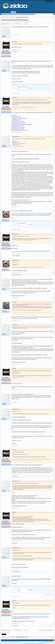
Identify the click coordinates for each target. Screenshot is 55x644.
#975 (52, 474)
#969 (52, 298)
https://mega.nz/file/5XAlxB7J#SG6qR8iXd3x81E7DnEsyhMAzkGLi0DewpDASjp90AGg (31, 251)
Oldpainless (5, 220)
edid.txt (19, 589)
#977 (52, 541)
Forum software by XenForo (11, 642)
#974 (52, 446)
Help (46, 640)
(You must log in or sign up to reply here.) (46, 630)
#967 (52, 253)
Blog (9, 12)
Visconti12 (4, 311)
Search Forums (5, 14)
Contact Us (43, 640)
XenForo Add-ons (25, 643)
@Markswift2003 (25, 61)
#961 (52, 35)
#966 (52, 230)
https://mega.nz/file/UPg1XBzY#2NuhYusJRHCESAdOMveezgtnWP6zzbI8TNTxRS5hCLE (31, 614)
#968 (52, 273)
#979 (52, 596)
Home (5, 12)
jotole (3, 288)
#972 (52, 390)
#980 (52, 623)
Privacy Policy (51, 642)
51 (21, 24)
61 (24, 24)
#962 (52, 49)
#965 (52, 207)
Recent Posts (11, 14)
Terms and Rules (45, 642)
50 (19, 24)
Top (51, 640)
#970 (52, 320)
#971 (52, 364)
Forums (13, 12)
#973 (52, 402)
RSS (53, 640)
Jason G (4, 36)
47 (14, 24)
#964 (52, 132)
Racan (4, 585)
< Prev (8, 24)
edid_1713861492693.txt (22, 223)
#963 (52, 93)
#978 (52, 569)
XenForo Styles (32, 643)
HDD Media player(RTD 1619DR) (12, 22)
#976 (52, 508)
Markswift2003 (25, 22)
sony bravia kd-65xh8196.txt (22, 87)
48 (16, 24)
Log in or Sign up (49, 1)
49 (18, 24)
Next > (27, 24)
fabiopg (4, 403)
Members (19, 12)
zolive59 (4, 70)
